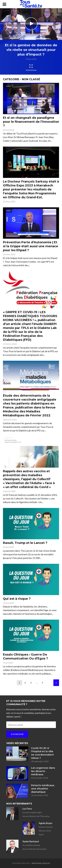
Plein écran (31, 68)
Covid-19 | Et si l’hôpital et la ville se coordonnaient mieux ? (42, 753)
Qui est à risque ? (17, 599)
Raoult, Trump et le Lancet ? (25, 543)
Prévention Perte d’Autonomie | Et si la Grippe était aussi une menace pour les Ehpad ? (31, 246)
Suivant (56, 683)
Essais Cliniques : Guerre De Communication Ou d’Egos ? (25, 657)
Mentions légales (41, 863)
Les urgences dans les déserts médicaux (43, 771)
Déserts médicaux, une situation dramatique (43, 789)
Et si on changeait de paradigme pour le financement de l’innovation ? (31, 122)
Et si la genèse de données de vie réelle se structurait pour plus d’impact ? (31, 50)
